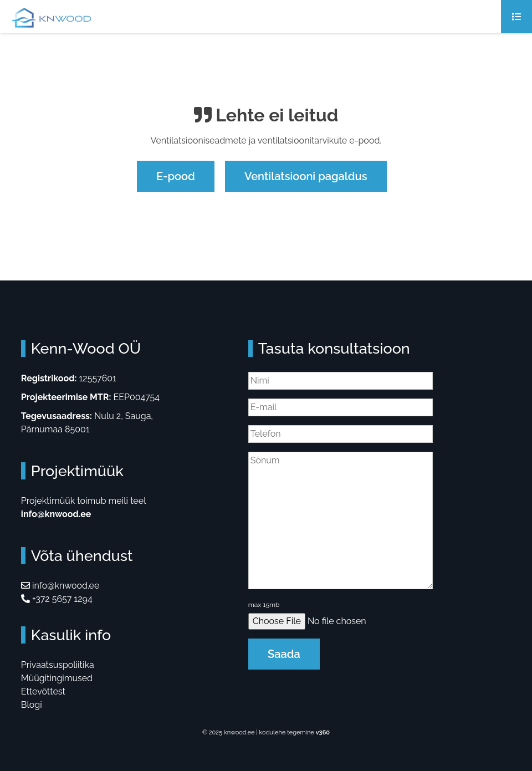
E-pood (176, 176)
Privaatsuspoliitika (58, 665)
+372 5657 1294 (57, 599)
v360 (323, 732)
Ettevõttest (43, 691)
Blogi (32, 705)
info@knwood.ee (56, 514)
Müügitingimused (57, 678)
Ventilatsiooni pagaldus (306, 176)
